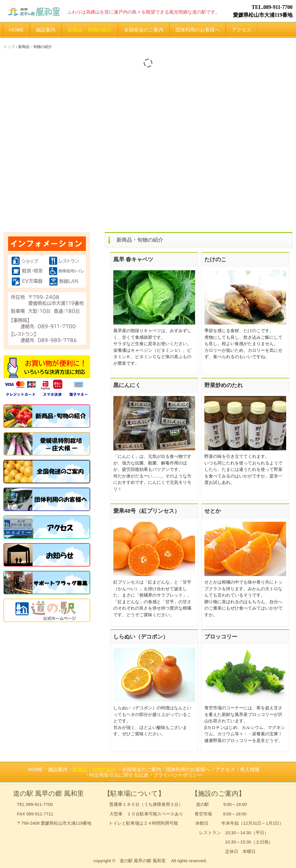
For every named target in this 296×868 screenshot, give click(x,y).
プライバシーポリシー (178, 775)
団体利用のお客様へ (198, 30)
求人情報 (250, 770)
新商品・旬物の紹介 (90, 30)
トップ (9, 47)
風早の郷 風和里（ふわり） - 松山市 (34, 11)
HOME (16, 30)
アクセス (242, 30)
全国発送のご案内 (144, 30)
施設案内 (46, 30)
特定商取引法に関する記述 (119, 775)
